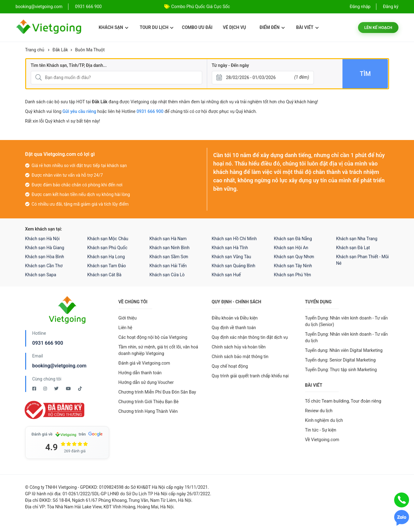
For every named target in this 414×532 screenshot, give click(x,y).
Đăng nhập (360, 7)
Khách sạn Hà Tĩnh (230, 248)
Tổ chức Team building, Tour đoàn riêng (343, 401)
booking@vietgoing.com (59, 366)
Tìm (365, 74)
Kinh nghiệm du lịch (324, 420)
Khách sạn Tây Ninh (293, 266)
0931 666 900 (88, 7)
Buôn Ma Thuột (90, 50)
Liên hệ (126, 328)
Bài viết (307, 27)
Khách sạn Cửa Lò (167, 275)
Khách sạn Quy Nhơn (294, 257)
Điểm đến (272, 27)
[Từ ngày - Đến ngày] (263, 78)
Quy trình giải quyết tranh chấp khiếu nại (250, 376)
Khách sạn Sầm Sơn (169, 257)
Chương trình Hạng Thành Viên (148, 411)
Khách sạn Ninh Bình (170, 248)
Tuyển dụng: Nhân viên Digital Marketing (344, 350)
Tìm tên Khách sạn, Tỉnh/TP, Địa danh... (69, 65)
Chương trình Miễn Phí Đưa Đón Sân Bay (157, 392)
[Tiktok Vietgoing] (80, 389)
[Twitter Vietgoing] (57, 389)
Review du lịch (319, 411)
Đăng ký (391, 7)
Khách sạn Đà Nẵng (293, 239)
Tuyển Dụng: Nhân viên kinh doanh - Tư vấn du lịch (347, 337)
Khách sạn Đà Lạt (353, 248)
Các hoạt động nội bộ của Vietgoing (153, 337)
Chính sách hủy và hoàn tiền (239, 347)
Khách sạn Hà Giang (45, 248)
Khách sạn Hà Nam (168, 239)
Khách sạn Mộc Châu (108, 239)
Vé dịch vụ (235, 27)
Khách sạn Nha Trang (357, 239)
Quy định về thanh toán (234, 328)
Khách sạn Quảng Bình (234, 266)
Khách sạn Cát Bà (105, 275)
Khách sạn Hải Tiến (168, 266)
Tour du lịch (157, 27)
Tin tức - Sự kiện (321, 430)
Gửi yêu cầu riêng (79, 111)
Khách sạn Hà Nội (42, 239)
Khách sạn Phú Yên (293, 275)
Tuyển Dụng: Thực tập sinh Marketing (341, 370)
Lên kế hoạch (378, 28)
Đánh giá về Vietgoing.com (144, 363)
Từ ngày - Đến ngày (230, 65)
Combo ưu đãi (197, 27)
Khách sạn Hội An (291, 248)
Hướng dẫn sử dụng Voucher (146, 382)
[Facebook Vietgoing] (35, 389)
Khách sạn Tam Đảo (107, 266)
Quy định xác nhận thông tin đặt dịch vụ (250, 337)
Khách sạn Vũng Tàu (232, 257)
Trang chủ (35, 50)
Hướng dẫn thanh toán (140, 373)
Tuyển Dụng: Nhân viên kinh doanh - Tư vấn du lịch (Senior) (347, 321)
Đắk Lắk (60, 50)
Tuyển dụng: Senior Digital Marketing (340, 360)
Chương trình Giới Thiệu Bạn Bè (149, 402)
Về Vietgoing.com (322, 440)
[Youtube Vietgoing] (69, 389)
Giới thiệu (128, 318)
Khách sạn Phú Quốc (107, 248)
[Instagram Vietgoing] (46, 389)
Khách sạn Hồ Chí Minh (234, 239)
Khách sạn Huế (226, 275)
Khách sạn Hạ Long (106, 257)
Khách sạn (113, 27)
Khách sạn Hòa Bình (45, 257)
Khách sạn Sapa (41, 275)
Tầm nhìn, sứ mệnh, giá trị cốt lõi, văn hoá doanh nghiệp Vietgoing (158, 350)
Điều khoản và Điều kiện (235, 318)
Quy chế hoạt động (230, 366)
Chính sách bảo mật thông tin (240, 357)
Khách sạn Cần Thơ (44, 266)
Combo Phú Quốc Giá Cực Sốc (201, 7)
